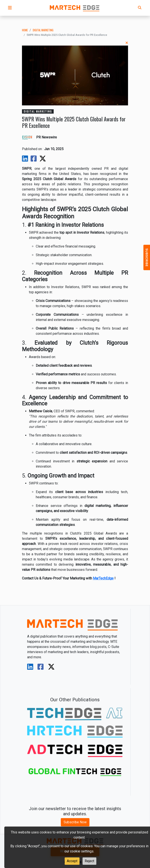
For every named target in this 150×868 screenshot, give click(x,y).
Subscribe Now (75, 822)
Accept (72, 861)
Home (25, 30)
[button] (10, 8)
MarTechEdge (103, 578)
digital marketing (43, 30)
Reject (89, 861)
